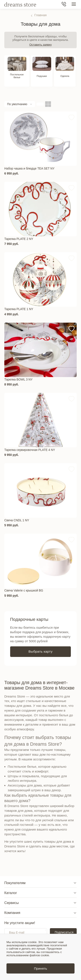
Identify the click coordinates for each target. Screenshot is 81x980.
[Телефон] (64, 4)
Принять (40, 968)
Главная (40, 15)
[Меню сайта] (74, 4)
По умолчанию (17, 106)
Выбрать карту (40, 653)
